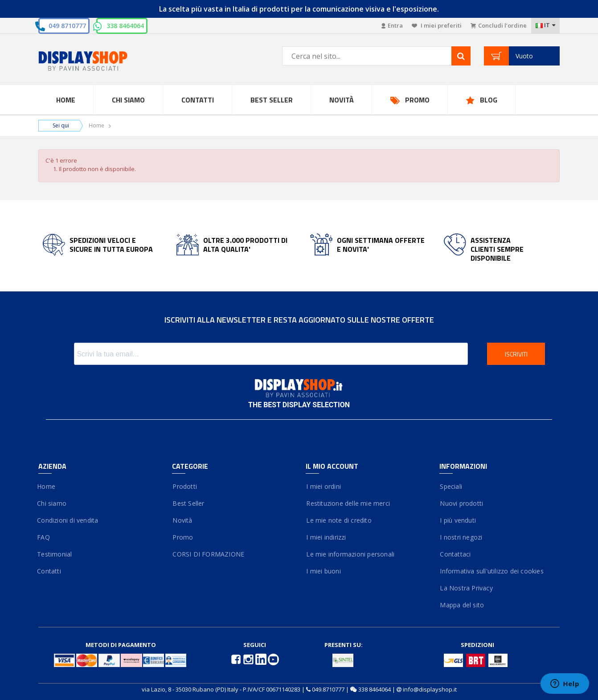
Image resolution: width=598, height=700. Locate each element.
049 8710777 (67, 26)
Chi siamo (52, 503)
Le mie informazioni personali (350, 554)
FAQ (44, 537)
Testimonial (55, 554)
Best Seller (272, 100)
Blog (489, 100)
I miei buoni (323, 571)
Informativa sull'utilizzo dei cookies (492, 571)
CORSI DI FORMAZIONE (208, 554)
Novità (342, 100)
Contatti (198, 100)
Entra (392, 25)
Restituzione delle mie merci (348, 503)
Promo (417, 100)
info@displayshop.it (430, 689)
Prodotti (184, 486)
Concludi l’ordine (499, 25)
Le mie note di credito (339, 520)
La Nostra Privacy (466, 588)
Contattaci (455, 554)
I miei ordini (323, 486)
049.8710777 (328, 689)
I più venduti (458, 520)
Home (66, 100)
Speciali (451, 486)
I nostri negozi (461, 537)
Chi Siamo (128, 100)
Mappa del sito (462, 605)
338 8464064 (125, 26)
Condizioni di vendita (68, 520)
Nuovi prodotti (461, 503)
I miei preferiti (437, 25)
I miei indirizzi (326, 537)
